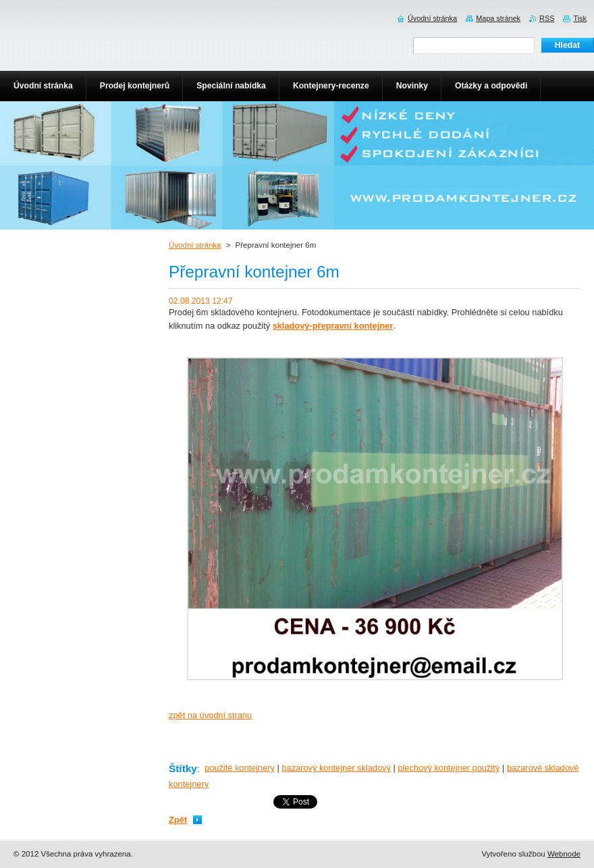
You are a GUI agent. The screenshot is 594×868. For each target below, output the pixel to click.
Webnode (564, 854)
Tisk (580, 18)
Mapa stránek (498, 18)
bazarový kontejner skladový (336, 768)
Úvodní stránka (195, 245)
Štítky (183, 768)
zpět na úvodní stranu (210, 715)
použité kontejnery (240, 768)
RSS (547, 18)
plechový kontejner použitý (449, 768)
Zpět (178, 820)
